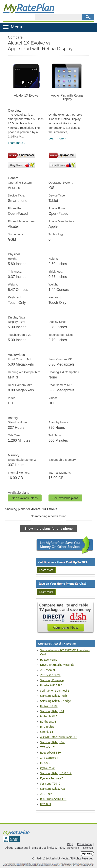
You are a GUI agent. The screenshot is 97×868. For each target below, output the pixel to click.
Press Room (84, 844)
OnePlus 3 (47, 732)
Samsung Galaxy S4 (52, 711)
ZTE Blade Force (50, 675)
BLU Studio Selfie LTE (53, 799)
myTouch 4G (48, 768)
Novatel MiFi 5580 (51, 685)
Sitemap (88, 848)
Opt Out (87, 854)
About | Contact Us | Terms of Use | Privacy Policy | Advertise (42, 848)
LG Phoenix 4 (48, 722)
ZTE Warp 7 (47, 747)
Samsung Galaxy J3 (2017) (56, 773)
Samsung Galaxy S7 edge (56, 701)
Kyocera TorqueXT (52, 778)
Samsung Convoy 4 (52, 680)
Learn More (46, 570)
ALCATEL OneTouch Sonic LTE (59, 737)
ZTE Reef (46, 794)
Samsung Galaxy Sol (52, 742)
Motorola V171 (49, 716)
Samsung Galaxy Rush (54, 696)
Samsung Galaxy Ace (53, 789)
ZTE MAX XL (48, 670)
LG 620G (45, 763)
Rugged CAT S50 (50, 753)
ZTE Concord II (49, 758)
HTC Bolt (46, 804)
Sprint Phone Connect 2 (55, 691)
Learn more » (17, 143)
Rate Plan (28, 7)
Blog (70, 844)
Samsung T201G (50, 784)
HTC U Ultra (47, 727)
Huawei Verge (49, 660)
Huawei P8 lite (49, 706)
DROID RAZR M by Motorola (57, 665)
